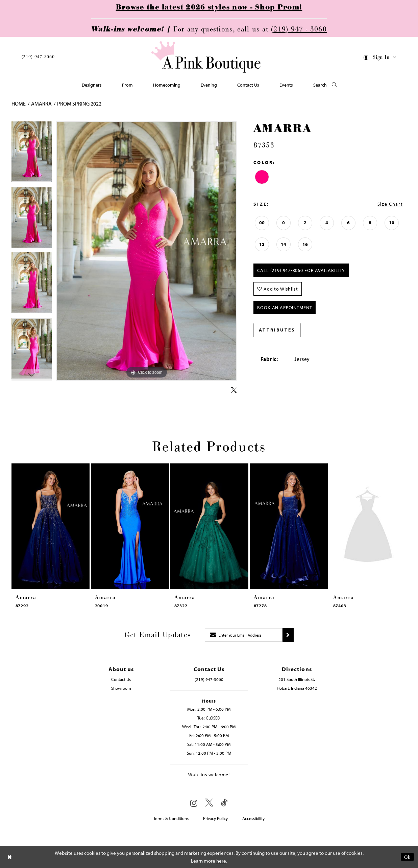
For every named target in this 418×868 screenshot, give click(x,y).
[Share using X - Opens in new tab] (234, 390)
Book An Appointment (285, 307)
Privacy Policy (215, 818)
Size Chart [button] (390, 204)
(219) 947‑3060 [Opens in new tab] (209, 679)
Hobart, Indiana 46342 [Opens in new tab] (297, 688)
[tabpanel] (32, 154)
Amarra (41, 104)
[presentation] (51, 526)
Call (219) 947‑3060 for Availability (301, 270)
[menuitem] (38, 58)
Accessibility (253, 818)
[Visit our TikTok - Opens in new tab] (224, 803)
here (221, 861)
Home (19, 104)
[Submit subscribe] (288, 635)
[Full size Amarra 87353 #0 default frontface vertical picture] (147, 251)
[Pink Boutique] (206, 57)
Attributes (277, 330)
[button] (380, 58)
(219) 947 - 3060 (299, 29)
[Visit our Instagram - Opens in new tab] (194, 803)
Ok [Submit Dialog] (407, 857)
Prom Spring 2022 (79, 104)
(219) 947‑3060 (38, 57)
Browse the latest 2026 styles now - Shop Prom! (209, 7)
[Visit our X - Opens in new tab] (209, 803)
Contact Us (121, 679)
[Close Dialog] (10, 857)
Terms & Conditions (171, 818)
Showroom (121, 688)
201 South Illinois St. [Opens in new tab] (297, 679)
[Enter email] (244, 635)
